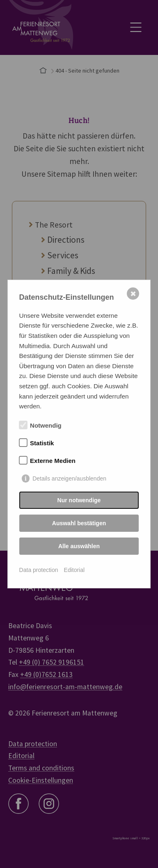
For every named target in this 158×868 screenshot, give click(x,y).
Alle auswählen (79, 546)
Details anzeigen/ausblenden (69, 478)
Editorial (74, 570)
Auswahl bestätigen (79, 523)
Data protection (39, 570)
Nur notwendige (79, 500)
